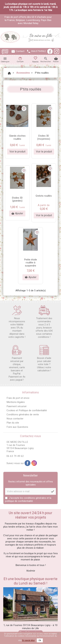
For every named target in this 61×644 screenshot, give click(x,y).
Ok (40, 640)
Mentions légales (16, 402)
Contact (20, 51)
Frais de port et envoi (18, 398)
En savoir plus (28, 640)
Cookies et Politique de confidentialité (27, 410)
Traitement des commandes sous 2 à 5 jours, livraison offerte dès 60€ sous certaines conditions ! (44, 322)
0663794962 (39, 51)
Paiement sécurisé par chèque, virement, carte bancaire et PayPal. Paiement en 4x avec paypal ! (17, 363)
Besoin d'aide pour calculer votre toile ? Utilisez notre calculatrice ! (44, 359)
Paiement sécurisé (17, 406)
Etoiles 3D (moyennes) (44, 137)
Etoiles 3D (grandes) (17, 199)
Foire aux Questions (17, 427)
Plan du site (13, 423)
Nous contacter (15, 419)
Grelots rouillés (44, 196)
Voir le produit (17, 152)
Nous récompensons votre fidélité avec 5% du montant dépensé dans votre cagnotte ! (17, 322)
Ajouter (17, 213)
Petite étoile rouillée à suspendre (31, 263)
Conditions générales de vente (23, 415)
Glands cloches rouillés (17, 137)
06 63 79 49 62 (15, 456)
